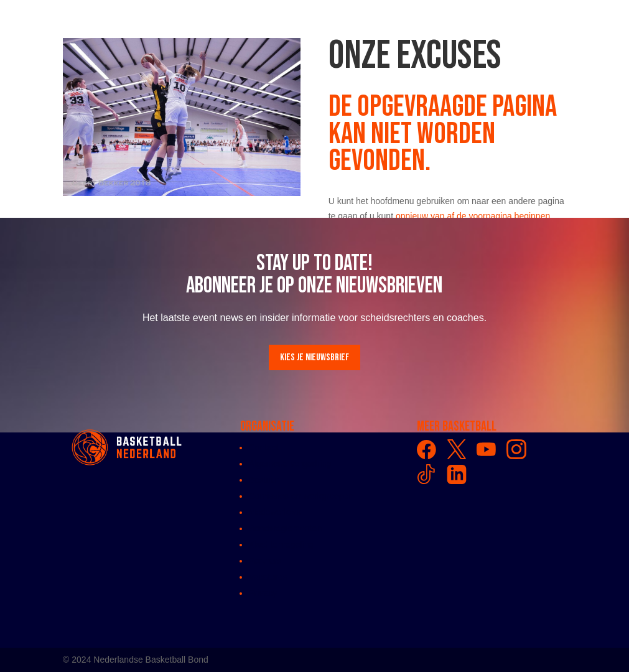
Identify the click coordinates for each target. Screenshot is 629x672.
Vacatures (268, 577)
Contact (264, 447)
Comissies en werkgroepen (301, 496)
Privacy (263, 593)
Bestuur (264, 480)
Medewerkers (275, 512)
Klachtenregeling (281, 544)
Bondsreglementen (286, 528)
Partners (265, 561)
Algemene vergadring (290, 464)
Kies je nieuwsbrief (314, 357)
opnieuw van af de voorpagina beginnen (473, 216)
